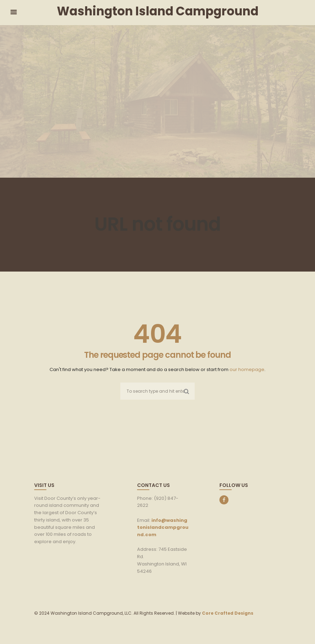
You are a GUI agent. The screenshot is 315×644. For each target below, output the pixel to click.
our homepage (247, 369)
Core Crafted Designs (228, 613)
